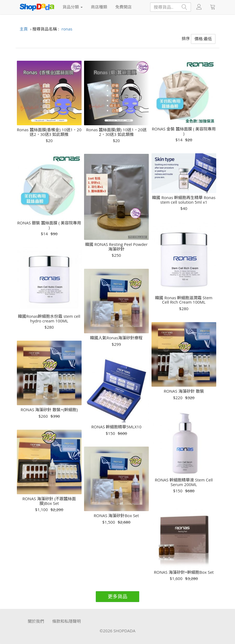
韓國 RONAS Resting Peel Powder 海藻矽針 (116, 247)
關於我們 (36, 621)
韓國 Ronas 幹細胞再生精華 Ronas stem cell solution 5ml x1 (184, 200)
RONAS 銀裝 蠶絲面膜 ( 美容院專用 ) (49, 225)
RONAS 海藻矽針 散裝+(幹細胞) (49, 410)
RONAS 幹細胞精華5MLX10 (116, 427)
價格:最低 (203, 39)
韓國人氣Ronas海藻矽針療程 (116, 338)
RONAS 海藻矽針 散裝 (184, 391)
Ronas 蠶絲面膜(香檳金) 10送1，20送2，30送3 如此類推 (49, 132)
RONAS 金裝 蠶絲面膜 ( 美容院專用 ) (184, 131)
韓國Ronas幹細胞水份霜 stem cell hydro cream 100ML (49, 318)
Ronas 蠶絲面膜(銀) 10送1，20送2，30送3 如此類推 (117, 132)
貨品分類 (73, 7)
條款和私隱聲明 (67, 621)
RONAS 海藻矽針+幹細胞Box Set (184, 572)
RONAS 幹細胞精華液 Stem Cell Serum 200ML (184, 482)
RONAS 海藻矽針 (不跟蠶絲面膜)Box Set (49, 501)
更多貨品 (117, 596)
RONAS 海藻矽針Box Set (116, 516)
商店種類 (99, 7)
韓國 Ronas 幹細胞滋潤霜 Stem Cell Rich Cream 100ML (184, 300)
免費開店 (123, 7)
